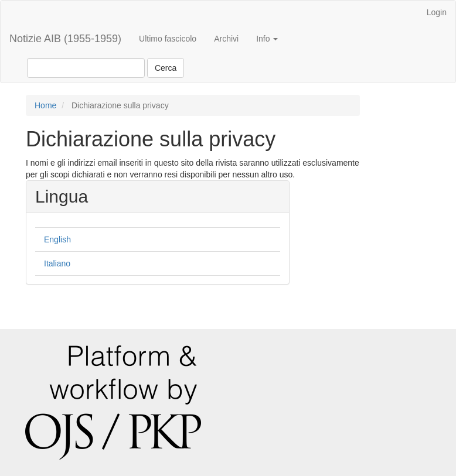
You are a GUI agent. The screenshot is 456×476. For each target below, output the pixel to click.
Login (437, 12)
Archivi (226, 39)
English (57, 239)
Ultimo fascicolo (168, 39)
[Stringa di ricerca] (86, 68)
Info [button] (267, 39)
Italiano (57, 263)
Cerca (166, 68)
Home (45, 105)
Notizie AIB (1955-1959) (65, 39)
